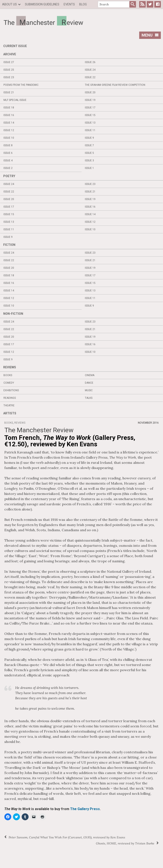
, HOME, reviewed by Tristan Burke (125, 843)
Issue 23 (9, 77)
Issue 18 (9, 108)
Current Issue (15, 46)
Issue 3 (89, 161)
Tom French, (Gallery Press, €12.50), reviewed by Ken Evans (70, 441)
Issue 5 (89, 153)
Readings (10, 398)
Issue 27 (9, 62)
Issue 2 (8, 168)
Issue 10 (9, 138)
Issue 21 (9, 92)
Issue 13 (90, 123)
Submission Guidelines (42, 4)
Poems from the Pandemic (21, 85)
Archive (10, 54)
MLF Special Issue (15, 100)
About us (10, 4)
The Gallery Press (85, 809)
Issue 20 (90, 92)
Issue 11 (90, 130)
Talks (89, 398)
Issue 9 (89, 138)
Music (89, 390)
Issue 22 (90, 77)
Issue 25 (9, 70)
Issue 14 (9, 123)
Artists (10, 413)
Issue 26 (90, 62)
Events (69, 4)
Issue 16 (9, 115)
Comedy (9, 383)
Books (8, 375)
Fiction (9, 245)
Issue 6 (8, 153)
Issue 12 (9, 130)
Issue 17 (90, 108)
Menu (150, 35)
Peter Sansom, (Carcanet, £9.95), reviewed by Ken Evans (67, 837)
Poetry (9, 176)
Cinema (90, 375)
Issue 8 (8, 145)
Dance (89, 383)
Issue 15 (90, 115)
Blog (83, 4)
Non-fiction (13, 314)
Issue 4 (8, 161)
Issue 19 (90, 100)
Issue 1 (89, 168)
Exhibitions (11, 390)
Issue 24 (90, 70)
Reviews (10, 367)
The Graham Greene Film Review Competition (115, 85)
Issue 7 (89, 145)
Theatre (9, 405)
